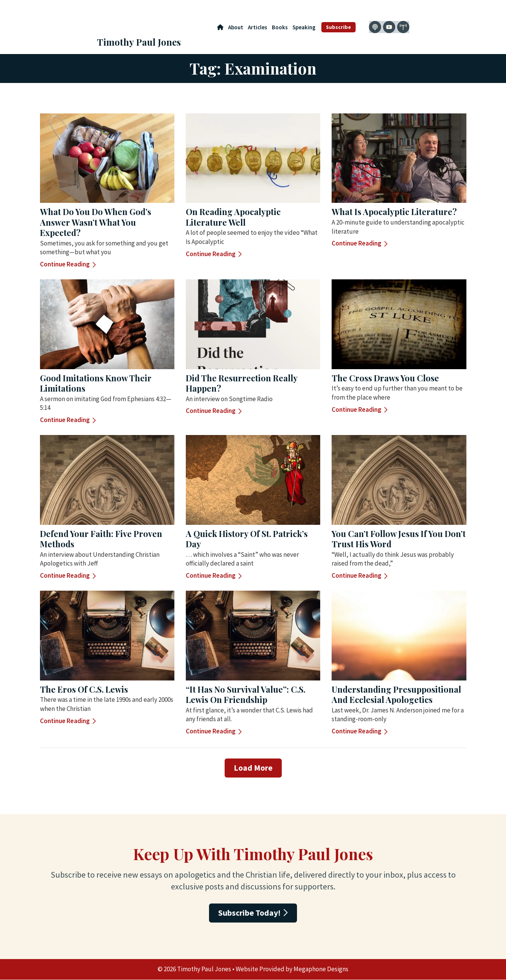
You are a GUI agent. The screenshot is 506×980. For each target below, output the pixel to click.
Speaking (304, 27)
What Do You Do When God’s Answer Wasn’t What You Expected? (96, 222)
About (236, 27)
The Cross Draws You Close (385, 378)
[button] (253, 768)
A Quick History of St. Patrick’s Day (247, 539)
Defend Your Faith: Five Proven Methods (101, 539)
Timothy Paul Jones (139, 42)
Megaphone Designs (321, 969)
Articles (258, 27)
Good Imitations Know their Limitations (96, 383)
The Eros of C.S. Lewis (84, 689)
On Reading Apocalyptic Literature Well (233, 217)
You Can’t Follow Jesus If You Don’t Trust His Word (399, 539)
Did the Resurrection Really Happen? (242, 383)
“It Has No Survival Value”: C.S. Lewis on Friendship (246, 695)
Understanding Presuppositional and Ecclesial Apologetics (396, 695)
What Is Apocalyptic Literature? (394, 212)
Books (280, 27)
